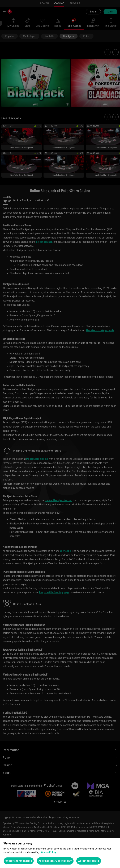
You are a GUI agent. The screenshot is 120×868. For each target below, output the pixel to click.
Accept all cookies (89, 861)
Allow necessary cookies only (55, 861)
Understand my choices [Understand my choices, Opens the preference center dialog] (19, 861)
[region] (60, 853)
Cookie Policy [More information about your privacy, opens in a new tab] (49, 852)
